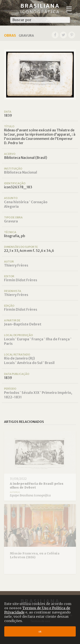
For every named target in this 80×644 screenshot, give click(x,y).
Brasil (50, 363)
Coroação (39, 202)
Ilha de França (58, 339)
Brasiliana (40, 8)
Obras (10, 35)
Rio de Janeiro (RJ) (19, 358)
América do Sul (30, 363)
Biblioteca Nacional (21, 172)
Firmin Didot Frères (21, 280)
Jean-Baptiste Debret (23, 324)
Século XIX (31, 393)
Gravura (11, 221)
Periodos (12, 393)
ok (40, 632)
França (37, 339)
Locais (9, 339)
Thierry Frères (16, 265)
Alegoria (11, 206)
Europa (23, 339)
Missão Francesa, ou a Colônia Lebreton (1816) (35, 555)
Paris (8, 344)
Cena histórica (16, 202)
